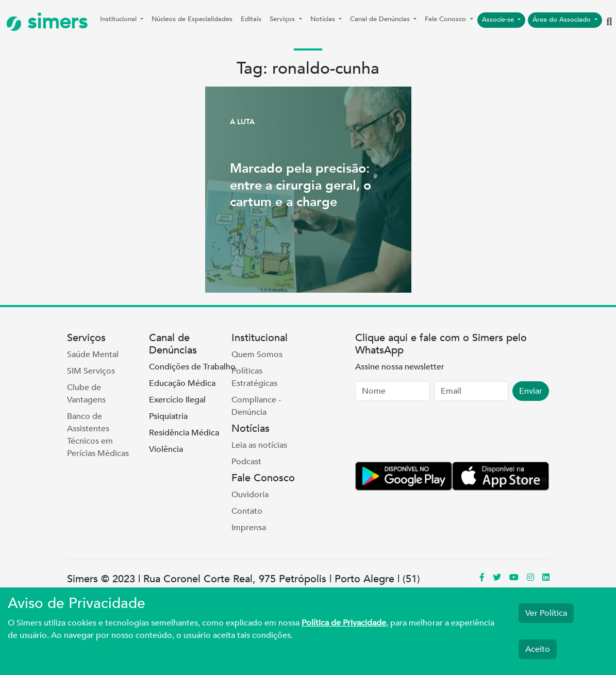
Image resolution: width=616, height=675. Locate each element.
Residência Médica (184, 433)
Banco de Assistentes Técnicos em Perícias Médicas (98, 435)
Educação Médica (182, 383)
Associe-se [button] (499, 20)
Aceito (538, 649)
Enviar (531, 391)
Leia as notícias (259, 445)
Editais (251, 19)
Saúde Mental (93, 355)
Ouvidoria (250, 495)
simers (47, 22)
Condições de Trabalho (192, 367)
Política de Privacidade (344, 623)
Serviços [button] (283, 19)
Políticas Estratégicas (254, 377)
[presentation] (434, 433)
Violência (166, 449)
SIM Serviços (91, 371)
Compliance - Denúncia (256, 406)
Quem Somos (257, 355)
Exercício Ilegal (177, 400)
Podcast (246, 462)
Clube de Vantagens (86, 394)
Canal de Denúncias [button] (381, 19)
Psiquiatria (168, 416)
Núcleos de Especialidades (192, 19)
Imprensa (249, 528)
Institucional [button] (119, 19)
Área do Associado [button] (563, 20)
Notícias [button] (324, 19)
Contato (247, 511)
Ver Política (546, 613)
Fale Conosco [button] (446, 19)
